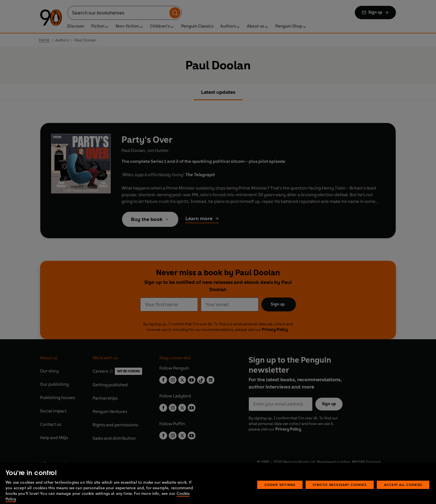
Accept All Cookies (403, 491)
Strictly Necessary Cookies (340, 491)
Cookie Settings (280, 491)
